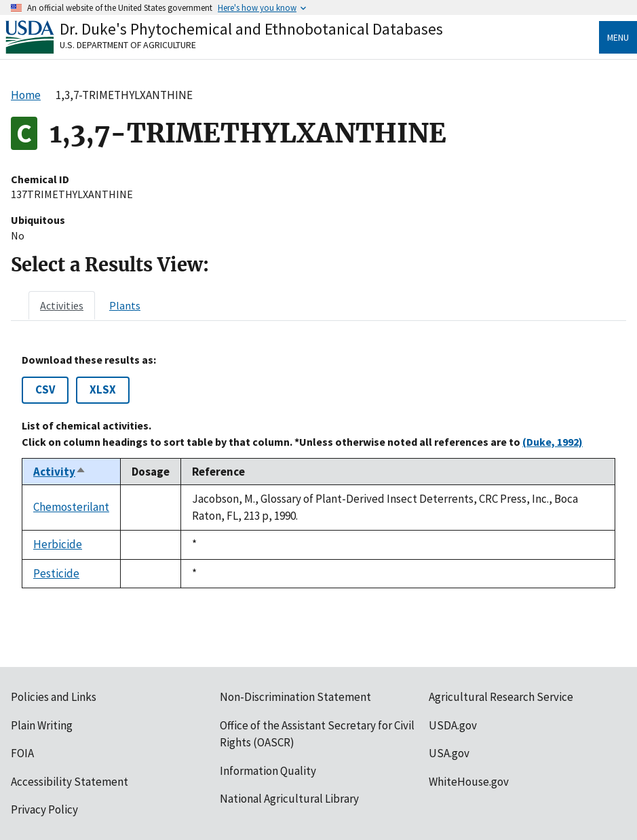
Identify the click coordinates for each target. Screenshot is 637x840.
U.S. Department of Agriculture (128, 45)
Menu (618, 37)
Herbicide (58, 544)
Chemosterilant (71, 507)
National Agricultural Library (289, 799)
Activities (62, 305)
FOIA (22, 753)
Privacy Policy (44, 809)
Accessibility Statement (70, 782)
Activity (60, 472)
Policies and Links (54, 697)
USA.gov (449, 753)
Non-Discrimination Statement (295, 697)
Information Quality (268, 771)
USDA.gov (453, 725)
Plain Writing (42, 725)
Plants (125, 305)
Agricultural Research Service (501, 697)
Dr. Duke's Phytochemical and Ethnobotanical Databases (251, 29)
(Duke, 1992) (553, 442)
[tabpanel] (318, 471)
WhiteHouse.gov (469, 782)
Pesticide (56, 573)
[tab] (62, 305)
